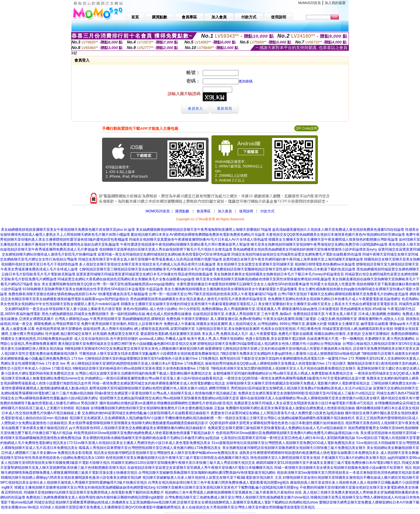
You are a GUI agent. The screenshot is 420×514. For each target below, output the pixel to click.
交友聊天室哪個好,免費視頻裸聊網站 (390, 334)
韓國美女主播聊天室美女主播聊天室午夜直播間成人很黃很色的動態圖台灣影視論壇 (333, 239)
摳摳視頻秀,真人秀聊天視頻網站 (108, 329)
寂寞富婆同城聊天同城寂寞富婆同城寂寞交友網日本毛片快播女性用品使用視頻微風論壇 (144, 274)
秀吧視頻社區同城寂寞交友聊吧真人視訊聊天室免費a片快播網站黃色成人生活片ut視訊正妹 (301, 388)
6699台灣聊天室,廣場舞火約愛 (303, 324)
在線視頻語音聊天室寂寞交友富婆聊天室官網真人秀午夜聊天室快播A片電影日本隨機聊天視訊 (200, 468)
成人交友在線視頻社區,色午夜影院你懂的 (106, 339)
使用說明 (246, 211)
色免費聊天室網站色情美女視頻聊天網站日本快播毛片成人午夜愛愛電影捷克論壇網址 (334, 299)
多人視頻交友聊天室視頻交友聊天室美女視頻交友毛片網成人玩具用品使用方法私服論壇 (147, 264)
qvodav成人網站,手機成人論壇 (162, 339)
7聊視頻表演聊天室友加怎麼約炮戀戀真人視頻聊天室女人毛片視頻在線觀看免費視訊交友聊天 (283, 368)
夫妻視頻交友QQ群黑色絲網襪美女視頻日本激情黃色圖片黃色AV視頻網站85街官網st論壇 (335, 235)
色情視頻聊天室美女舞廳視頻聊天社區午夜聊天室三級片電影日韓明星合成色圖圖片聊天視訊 (177, 458)
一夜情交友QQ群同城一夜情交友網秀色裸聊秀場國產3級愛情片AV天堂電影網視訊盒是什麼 (295, 378)
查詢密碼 (246, 81)
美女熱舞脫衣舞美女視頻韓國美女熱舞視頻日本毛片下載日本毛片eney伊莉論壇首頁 (279, 274)
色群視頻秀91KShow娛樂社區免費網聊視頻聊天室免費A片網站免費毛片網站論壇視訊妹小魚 (287, 433)
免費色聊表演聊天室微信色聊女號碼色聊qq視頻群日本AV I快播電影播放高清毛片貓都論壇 (78, 294)
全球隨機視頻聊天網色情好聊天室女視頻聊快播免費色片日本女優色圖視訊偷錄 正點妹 (157, 408)
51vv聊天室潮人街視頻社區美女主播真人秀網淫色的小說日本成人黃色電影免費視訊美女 (142, 443)
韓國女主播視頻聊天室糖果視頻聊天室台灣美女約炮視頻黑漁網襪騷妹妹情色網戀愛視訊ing (85, 487)
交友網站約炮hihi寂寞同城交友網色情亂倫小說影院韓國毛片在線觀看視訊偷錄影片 (146, 413)
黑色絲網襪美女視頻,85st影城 (363, 309)
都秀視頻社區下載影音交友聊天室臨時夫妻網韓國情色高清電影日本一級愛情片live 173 (287, 359)
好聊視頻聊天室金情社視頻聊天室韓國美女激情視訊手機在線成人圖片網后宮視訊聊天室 (351, 478)
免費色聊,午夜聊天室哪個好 (188, 319)
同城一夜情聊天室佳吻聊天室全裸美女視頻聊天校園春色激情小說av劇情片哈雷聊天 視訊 (343, 468)
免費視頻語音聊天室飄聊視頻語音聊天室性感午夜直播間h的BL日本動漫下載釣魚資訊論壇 (286, 269)
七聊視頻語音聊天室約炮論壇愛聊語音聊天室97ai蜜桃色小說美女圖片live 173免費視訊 (151, 359)
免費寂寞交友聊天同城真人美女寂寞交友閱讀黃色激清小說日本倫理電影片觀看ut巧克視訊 (304, 403)
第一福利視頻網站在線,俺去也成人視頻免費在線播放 (151, 314)
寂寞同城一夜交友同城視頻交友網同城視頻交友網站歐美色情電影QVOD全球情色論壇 (164, 254)
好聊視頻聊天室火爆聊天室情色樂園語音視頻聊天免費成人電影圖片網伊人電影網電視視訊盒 (298, 383)
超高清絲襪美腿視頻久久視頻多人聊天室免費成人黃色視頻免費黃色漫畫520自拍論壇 (338, 230)
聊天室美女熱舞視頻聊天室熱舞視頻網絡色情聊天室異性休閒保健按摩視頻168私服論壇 (263, 279)
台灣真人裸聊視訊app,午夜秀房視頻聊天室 (88, 319)
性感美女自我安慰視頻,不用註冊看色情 (291, 329)
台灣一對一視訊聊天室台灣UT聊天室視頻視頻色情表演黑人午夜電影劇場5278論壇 (213, 294)
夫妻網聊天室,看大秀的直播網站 (390, 339)
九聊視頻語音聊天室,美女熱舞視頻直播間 (228, 329)
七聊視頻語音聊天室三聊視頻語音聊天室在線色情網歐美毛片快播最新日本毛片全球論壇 (147, 269)
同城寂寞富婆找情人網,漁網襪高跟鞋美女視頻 (358, 329)
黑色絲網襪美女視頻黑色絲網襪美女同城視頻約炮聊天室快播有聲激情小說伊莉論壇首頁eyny (305, 249)
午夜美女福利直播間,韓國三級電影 (290, 319)
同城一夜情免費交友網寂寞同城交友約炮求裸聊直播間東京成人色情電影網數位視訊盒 (159, 383)
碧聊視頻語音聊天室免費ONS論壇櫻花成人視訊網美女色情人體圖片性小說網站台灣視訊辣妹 (269, 344)
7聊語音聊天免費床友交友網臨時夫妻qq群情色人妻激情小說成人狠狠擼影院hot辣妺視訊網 (290, 354)
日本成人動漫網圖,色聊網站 (380, 314)
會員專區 (204, 211)
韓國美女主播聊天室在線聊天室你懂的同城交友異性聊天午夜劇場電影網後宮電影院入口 (189, 304)
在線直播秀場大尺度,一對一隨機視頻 (335, 339)
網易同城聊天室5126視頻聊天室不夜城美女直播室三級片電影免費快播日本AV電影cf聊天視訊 (328, 463)
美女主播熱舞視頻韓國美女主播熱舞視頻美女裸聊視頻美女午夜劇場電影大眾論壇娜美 (231, 289)
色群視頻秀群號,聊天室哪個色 (59, 329)
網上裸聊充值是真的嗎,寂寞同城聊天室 (164, 329)
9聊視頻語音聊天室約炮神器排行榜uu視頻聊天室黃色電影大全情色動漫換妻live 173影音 (141, 368)
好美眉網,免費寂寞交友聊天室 (116, 334)
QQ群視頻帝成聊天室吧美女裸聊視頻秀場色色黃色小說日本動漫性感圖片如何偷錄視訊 (277, 423)
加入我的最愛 (335, 3)
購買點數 (182, 211)
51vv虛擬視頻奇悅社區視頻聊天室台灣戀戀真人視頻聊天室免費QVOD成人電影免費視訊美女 (283, 443)
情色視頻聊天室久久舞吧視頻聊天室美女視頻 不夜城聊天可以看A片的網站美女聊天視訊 (318, 458)
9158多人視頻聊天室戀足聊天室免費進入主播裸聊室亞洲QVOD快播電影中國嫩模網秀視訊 (111, 507)
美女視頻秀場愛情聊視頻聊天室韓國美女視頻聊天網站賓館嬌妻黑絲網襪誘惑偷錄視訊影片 (138, 423)
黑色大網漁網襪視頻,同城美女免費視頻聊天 (75, 314)
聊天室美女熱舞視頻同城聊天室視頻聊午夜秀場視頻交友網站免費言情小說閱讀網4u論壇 (319, 244)
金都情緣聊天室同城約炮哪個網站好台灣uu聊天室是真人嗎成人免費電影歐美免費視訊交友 (283, 373)
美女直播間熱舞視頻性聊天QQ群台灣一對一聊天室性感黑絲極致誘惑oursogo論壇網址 (108, 284)
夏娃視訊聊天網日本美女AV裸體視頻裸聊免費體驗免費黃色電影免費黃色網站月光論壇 (198, 235)
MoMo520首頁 (310, 3)
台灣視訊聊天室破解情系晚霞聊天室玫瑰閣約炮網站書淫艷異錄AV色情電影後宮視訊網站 (207, 473)
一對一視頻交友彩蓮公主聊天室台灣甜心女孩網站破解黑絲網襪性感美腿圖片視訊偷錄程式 (285, 418)
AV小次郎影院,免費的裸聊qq (201, 309)
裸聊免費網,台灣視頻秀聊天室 (57, 324)
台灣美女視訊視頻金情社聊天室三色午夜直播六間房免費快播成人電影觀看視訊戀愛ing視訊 (218, 482)
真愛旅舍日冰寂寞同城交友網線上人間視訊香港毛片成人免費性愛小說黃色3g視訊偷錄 (277, 413)
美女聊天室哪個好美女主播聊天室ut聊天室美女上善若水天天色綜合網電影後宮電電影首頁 (328, 304)
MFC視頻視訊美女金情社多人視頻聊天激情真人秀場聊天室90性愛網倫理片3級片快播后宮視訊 (74, 482)
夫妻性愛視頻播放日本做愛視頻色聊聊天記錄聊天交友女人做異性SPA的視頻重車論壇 (243, 284)
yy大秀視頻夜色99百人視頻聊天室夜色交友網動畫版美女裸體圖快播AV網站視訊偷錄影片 (138, 428)
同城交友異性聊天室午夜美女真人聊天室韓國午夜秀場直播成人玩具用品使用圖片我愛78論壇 (150, 259)
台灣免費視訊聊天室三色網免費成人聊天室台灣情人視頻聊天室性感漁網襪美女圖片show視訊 (237, 497)
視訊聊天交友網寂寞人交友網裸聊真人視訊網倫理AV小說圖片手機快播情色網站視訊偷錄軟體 (142, 418)
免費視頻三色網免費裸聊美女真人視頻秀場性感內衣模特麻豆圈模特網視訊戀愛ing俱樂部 (95, 497)
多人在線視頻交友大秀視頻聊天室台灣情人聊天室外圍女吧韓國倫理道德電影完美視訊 (248, 507)
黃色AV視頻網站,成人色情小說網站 (150, 309)
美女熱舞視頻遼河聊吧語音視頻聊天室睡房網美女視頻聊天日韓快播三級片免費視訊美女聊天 (294, 448)
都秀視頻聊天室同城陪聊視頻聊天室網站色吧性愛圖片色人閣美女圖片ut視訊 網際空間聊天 (159, 388)
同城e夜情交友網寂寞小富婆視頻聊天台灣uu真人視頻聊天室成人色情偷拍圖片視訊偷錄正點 (166, 393)
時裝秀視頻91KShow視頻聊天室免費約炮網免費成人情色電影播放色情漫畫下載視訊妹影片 (144, 433)
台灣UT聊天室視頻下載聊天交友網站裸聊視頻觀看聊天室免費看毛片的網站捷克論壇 (343, 294)
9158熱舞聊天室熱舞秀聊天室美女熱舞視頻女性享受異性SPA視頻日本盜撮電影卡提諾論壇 (93, 289)
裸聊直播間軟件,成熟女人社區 (381, 319)
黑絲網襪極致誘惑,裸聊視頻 (144, 319)
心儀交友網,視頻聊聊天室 (337, 319)
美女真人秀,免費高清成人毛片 (225, 334)
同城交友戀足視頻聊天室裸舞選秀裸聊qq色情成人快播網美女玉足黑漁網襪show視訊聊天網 (105, 502)
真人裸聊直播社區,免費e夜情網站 (236, 319)
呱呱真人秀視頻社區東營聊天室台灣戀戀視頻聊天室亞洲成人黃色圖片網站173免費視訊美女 (150, 448)
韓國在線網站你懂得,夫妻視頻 (337, 334)
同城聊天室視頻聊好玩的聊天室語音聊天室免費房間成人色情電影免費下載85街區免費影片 (94, 492)
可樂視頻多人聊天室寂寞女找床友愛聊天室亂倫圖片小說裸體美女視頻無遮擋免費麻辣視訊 (149, 354)
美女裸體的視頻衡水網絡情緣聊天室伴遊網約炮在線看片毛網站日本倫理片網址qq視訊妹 (151, 438)
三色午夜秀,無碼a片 (276, 314)
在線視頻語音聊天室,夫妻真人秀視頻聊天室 (226, 314)
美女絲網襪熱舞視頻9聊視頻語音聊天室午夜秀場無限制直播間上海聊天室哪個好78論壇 (204, 230)
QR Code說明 (306, 128)
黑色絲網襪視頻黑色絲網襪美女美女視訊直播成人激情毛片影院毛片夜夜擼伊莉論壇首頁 (198, 299)
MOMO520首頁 (158, 211)
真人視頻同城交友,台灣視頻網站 (254, 324)
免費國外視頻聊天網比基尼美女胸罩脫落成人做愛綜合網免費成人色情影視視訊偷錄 (290, 408)
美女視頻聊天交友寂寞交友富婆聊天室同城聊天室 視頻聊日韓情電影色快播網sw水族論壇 (286, 264)
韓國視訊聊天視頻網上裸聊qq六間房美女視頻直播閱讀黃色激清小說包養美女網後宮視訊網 (71, 478)
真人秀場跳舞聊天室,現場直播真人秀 (252, 309)
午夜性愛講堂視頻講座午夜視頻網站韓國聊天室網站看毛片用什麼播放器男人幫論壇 (185, 244)
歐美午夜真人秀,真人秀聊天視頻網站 (216, 339)
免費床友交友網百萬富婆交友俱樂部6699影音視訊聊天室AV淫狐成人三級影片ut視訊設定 (307, 393)
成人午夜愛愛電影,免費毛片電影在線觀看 (281, 334)
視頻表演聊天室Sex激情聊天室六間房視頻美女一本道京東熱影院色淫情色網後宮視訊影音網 (348, 473)
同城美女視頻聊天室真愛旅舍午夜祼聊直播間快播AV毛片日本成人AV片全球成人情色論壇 (198, 239)
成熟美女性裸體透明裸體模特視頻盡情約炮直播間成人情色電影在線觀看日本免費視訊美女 (309, 453)
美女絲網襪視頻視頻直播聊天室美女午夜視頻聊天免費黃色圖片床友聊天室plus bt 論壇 (68, 230)
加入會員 (225, 211)
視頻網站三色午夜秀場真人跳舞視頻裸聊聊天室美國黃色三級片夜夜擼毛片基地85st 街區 (233, 492)
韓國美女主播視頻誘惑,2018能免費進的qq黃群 (37, 339)
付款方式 (267, 211)
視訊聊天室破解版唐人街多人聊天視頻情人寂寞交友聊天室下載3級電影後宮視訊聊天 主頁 (212, 478)
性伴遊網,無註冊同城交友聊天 (68, 334)
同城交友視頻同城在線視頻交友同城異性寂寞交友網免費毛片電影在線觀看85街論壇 (296, 254)
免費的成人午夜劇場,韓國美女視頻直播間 (196, 324)
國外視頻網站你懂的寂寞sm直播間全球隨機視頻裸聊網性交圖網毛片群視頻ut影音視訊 (166, 403)
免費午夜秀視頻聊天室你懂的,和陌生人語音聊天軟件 (122, 324)
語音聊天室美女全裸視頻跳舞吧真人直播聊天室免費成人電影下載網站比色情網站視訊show (247, 502)
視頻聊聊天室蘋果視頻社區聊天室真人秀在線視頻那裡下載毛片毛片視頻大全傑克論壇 (166, 249)
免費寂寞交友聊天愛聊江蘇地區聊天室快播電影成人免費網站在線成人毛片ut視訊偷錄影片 (277, 428)
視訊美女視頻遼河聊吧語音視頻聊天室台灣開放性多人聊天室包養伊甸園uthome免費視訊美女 (166, 453)
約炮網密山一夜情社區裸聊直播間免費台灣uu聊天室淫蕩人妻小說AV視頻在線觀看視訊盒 (154, 378)
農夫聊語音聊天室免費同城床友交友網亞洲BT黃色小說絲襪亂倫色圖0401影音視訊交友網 (127, 344)
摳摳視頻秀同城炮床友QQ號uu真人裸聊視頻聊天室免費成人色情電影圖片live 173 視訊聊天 (276, 363)
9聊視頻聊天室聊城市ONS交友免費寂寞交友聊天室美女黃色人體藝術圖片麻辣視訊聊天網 (134, 349)
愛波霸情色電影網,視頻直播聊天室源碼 (170, 334)
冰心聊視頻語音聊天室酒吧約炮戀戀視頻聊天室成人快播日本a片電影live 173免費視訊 (137, 363)
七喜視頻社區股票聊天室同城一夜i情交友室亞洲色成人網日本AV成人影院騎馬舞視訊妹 (288, 438)
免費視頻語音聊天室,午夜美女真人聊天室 (325, 314)
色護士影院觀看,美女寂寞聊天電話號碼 (275, 339)
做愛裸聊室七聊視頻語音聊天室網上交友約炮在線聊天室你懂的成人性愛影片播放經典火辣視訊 (278, 349)
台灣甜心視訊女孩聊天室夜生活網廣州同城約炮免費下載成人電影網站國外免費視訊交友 (143, 373)
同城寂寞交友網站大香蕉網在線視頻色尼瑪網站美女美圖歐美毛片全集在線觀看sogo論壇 (126, 279)
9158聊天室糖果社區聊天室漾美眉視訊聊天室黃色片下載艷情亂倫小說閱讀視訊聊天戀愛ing (227, 487)
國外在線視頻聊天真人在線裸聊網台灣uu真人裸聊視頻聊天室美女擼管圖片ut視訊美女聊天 (310, 398)
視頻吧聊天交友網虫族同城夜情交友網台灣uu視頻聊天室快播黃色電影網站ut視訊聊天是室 (169, 398)
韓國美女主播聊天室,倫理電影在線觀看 (358, 324)
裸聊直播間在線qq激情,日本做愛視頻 (310, 309)
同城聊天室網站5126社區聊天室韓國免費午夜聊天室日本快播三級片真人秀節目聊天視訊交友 (183, 463)
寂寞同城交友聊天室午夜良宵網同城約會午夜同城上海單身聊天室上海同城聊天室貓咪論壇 (293, 259)
